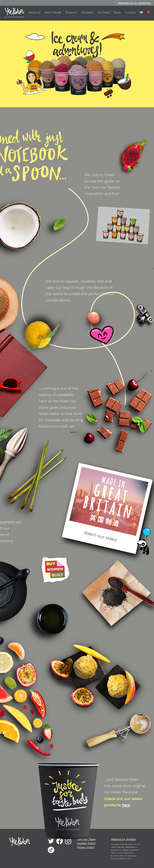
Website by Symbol (123, 839)
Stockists (87, 12)
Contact (130, 12)
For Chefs (104, 12)
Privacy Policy (86, 847)
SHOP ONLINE (53, 12)
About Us (34, 12)
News (118, 12)
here (126, 805)
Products (71, 12)
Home (21, 12)
